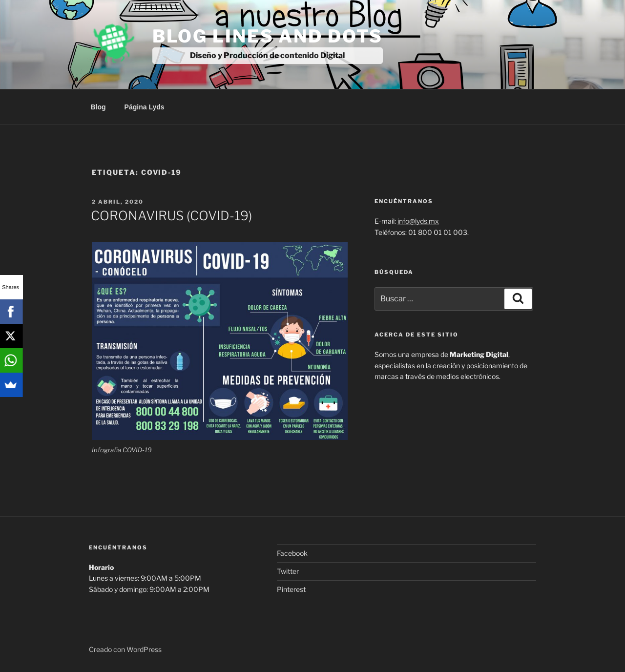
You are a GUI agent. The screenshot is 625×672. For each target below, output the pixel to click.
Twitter (288, 571)
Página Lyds (145, 107)
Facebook (292, 553)
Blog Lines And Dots (268, 36)
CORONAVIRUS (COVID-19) (171, 216)
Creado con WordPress (125, 649)
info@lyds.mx (418, 221)
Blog (98, 107)
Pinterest (291, 589)
